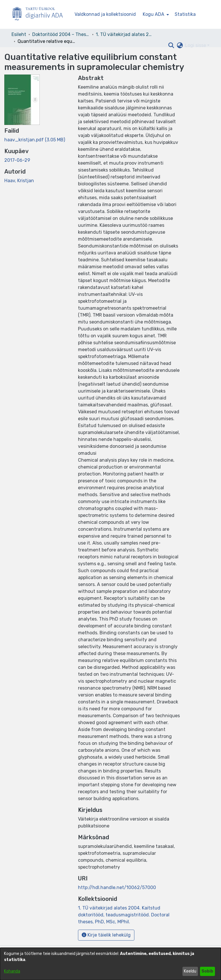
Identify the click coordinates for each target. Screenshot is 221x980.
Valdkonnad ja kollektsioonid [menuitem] (105, 14)
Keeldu (190, 971)
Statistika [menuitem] (185, 14)
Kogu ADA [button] (154, 14)
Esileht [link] (19, 34)
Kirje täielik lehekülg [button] (106, 935)
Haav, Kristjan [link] (19, 181)
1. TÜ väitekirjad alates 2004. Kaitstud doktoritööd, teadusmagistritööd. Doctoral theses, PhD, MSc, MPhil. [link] (125, 34)
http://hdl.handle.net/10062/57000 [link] (117, 887)
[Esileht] (40, 15)
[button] (171, 45)
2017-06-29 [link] (17, 160)
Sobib (207, 971)
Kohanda (12, 971)
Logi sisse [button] (196, 45)
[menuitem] (155, 14)
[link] (35, 140)
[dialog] (110, 964)
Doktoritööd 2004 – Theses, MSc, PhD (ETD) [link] (61, 34)
